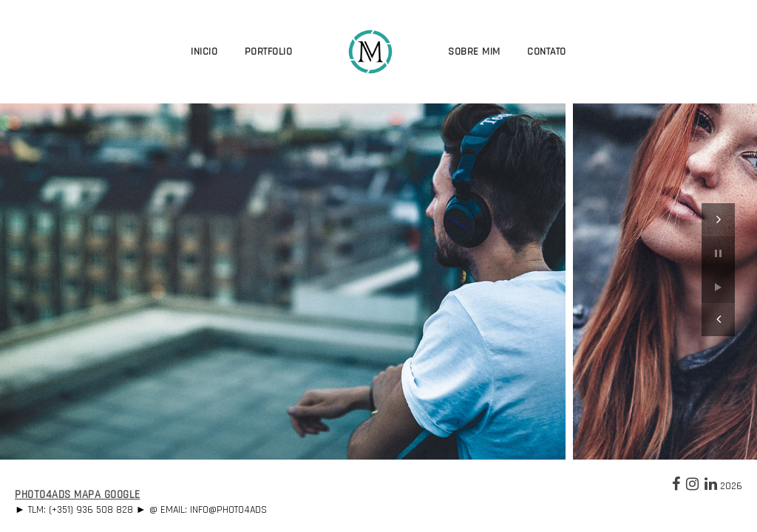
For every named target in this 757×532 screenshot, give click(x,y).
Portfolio (269, 52)
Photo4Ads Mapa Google (78, 495)
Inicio (204, 52)
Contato (547, 52)
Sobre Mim (474, 52)
